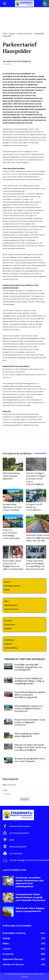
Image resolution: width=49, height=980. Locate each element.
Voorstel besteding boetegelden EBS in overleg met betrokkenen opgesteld (30, 695)
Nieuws (12, 34)
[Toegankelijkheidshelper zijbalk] (46, 3)
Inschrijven (25, 799)
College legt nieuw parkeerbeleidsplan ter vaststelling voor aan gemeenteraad (35, 565)
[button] (4, 4)
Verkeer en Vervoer (25, 34)
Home (5, 34)
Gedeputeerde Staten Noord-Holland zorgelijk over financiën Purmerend (30, 897)
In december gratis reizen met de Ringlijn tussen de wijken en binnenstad (13, 565)
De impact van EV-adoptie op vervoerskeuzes (35, 507)
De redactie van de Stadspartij (17, 61)
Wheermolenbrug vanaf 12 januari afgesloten (11, 476)
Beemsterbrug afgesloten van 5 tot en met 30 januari (12, 507)
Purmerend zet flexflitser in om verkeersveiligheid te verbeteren (30, 722)
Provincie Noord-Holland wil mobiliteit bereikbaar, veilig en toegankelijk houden (29, 681)
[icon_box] (17, 826)
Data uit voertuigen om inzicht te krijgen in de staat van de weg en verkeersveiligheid (36, 479)
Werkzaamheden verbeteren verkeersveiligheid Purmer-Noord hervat (28, 709)
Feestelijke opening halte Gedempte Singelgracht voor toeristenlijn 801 (28, 667)
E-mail (5, 790)
